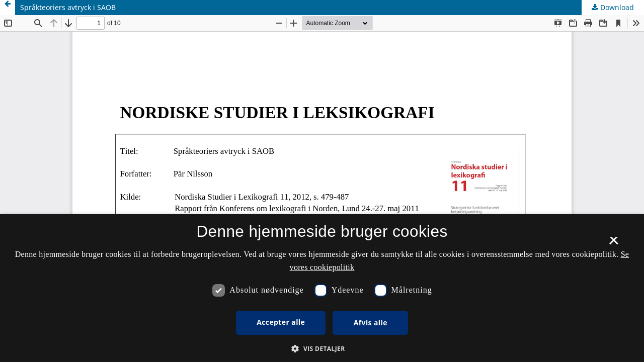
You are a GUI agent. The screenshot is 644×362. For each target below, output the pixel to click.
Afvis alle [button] (371, 323)
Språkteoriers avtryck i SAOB (68, 7)
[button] (322, 349)
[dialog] (322, 288)
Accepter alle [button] (281, 322)
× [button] (614, 244)
